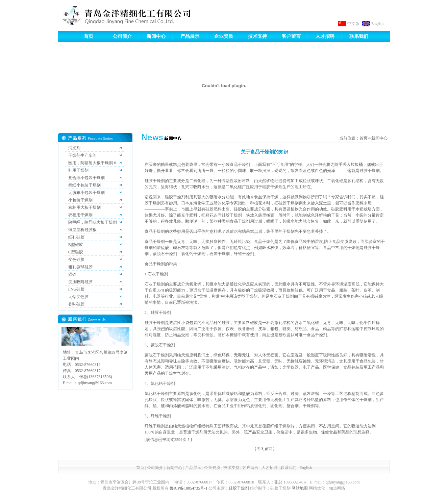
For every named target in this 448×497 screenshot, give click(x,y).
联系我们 (359, 36)
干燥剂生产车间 (82, 155)
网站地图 (300, 488)
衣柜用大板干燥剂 (84, 207)
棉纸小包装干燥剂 (84, 185)
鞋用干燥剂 (78, 170)
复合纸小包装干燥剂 (86, 178)
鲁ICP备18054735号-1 (189, 488)
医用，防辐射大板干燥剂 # (92, 163)
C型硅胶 (76, 252)
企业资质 (224, 36)
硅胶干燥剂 (239, 488)
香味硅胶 (76, 304)
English (378, 24)
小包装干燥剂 (80, 200)
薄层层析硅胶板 (82, 230)
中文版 (353, 24)
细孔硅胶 (76, 237)
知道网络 (337, 488)
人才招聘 (325, 36)
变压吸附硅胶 (80, 282)
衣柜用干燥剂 (80, 215)
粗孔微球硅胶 (80, 267)
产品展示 (190, 36)
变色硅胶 (76, 259)
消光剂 (74, 148)
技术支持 (257, 36)
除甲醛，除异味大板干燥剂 (93, 222)
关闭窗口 (265, 449)
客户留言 (291, 36)
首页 (89, 36)
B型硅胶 (76, 245)
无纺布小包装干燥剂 (86, 193)
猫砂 (72, 274)
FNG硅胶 (76, 289)
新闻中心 (156, 36)
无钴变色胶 (78, 297)
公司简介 (122, 36)
